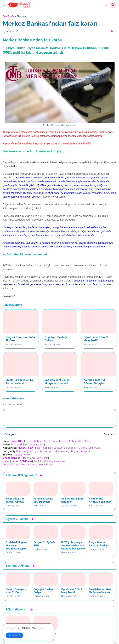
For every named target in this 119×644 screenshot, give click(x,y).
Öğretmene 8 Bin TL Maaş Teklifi (96, 339)
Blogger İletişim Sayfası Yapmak (15, 500)
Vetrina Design (11, 465)
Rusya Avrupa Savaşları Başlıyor (99, 544)
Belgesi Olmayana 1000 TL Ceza (20, 339)
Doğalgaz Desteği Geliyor (56, 339)
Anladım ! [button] (14, 635)
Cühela (83, 448)
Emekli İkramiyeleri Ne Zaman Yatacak (20, 382)
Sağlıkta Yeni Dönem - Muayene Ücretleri (58, 382)
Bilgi (91, 448)
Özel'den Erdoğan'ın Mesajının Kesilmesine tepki (17, 545)
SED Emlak (26, 461)
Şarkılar (47, 448)
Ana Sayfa (8, 16)
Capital (18, 455)
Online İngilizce (12, 458)
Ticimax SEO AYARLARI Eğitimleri (100, 500)
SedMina (39, 461)
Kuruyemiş (22, 451)
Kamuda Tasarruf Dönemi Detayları (95, 382)
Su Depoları (70, 448)
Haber (29, 441)
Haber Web (28, 458)
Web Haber (84, 441)
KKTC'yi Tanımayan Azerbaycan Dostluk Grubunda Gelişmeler (73, 545)
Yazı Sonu (42, 458)
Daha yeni (10, 434)
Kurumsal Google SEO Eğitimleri (43, 500)
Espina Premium (55, 461)
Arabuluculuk (36, 445)
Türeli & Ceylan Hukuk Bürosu (37, 465)
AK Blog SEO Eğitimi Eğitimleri (73, 500)
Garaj (98, 448)
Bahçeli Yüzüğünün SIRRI (44, 544)
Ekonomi (21, 16)
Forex (27, 455)
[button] (4, 5)
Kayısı (75, 451)
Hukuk (15, 445)
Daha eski (109, 434)
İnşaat (38, 448)
